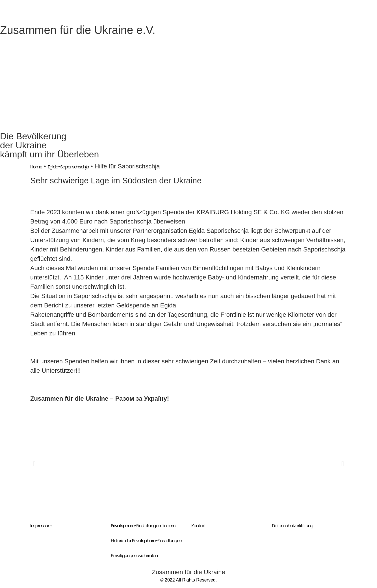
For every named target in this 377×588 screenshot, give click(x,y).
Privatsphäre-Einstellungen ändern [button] (143, 526)
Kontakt (198, 526)
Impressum (41, 526)
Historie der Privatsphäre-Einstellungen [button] (146, 541)
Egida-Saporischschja (68, 167)
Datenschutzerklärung (292, 526)
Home (36, 167)
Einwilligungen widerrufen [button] (134, 556)
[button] (34, 464)
